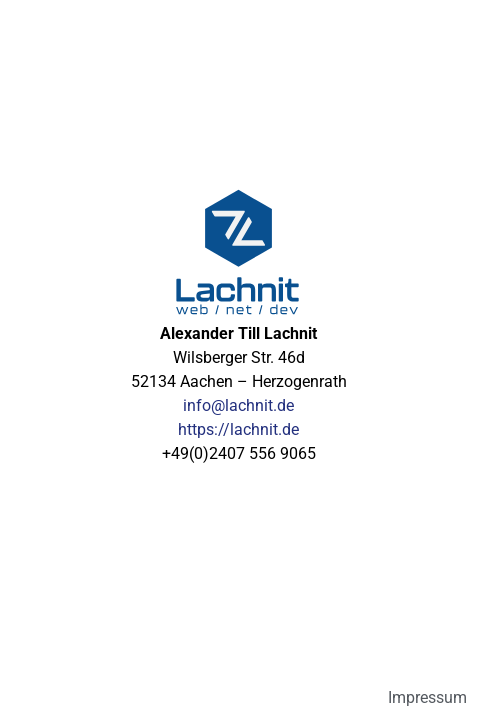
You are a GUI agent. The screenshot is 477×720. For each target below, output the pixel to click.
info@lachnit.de (238, 405)
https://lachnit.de (238, 429)
